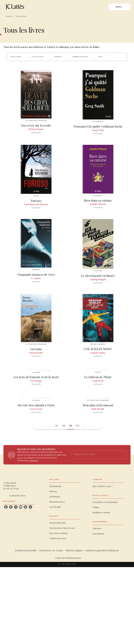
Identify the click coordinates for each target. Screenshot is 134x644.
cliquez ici (34, 461)
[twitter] (11, 507)
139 (71, 426)
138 (64, 426)
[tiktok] (30, 507)
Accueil (9, 16)
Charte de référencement (68, 558)
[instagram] (16, 507)
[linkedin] (26, 507)
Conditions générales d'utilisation (102, 551)
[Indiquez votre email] (95, 455)
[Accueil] (16, 7)
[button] (18, 57)
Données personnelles (26, 551)
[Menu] (120, 7)
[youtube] (21, 507)
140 (77, 426)
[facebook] (6, 507)
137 (57, 426)
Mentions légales (74, 551)
